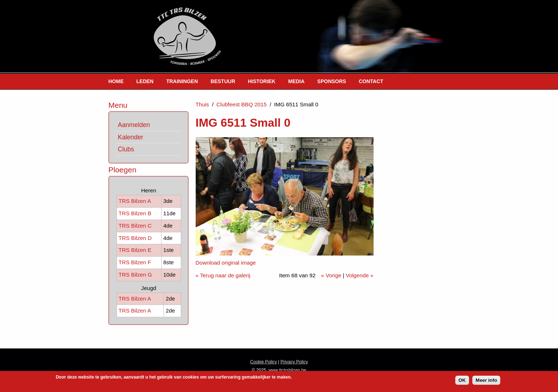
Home (116, 81)
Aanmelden (134, 125)
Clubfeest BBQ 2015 (241, 104)
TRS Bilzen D (135, 238)
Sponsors (332, 81)
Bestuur (223, 81)
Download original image (226, 263)
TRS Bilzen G (135, 275)
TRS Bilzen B (135, 213)
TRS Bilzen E (135, 250)
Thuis (202, 104)
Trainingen (182, 81)
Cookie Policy (264, 362)
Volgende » (359, 275)
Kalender (131, 137)
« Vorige (331, 275)
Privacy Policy (294, 362)
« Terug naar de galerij (223, 275)
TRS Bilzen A (135, 201)
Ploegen (123, 170)
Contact (371, 81)
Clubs (126, 149)
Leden (145, 81)
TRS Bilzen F (135, 262)
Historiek (262, 81)
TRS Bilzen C (135, 226)
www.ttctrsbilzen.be (288, 370)
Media (296, 81)
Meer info (486, 381)
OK (462, 381)
